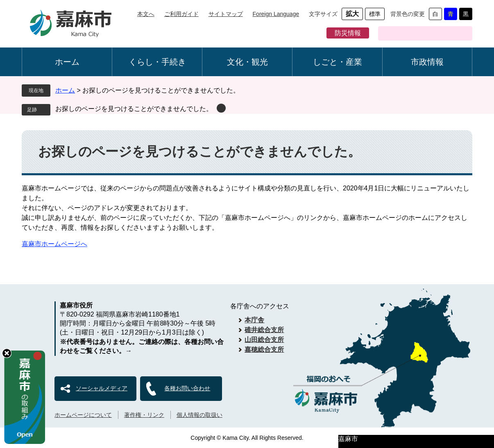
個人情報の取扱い (199, 415)
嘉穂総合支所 (264, 350)
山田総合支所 (264, 340)
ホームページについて (83, 415)
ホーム (67, 62)
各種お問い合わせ (187, 388)
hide (7, 353)
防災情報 (348, 33)
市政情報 (427, 62)
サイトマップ (226, 14)
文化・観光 (247, 62)
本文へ (146, 14)
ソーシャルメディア (102, 388)
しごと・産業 (338, 62)
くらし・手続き (157, 62)
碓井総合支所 (264, 330)
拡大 (352, 14)
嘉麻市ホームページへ (54, 244)
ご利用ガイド (181, 14)
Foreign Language (276, 14)
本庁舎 (254, 320)
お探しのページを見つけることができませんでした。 (134, 109)
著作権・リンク (144, 415)
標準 (375, 14)
